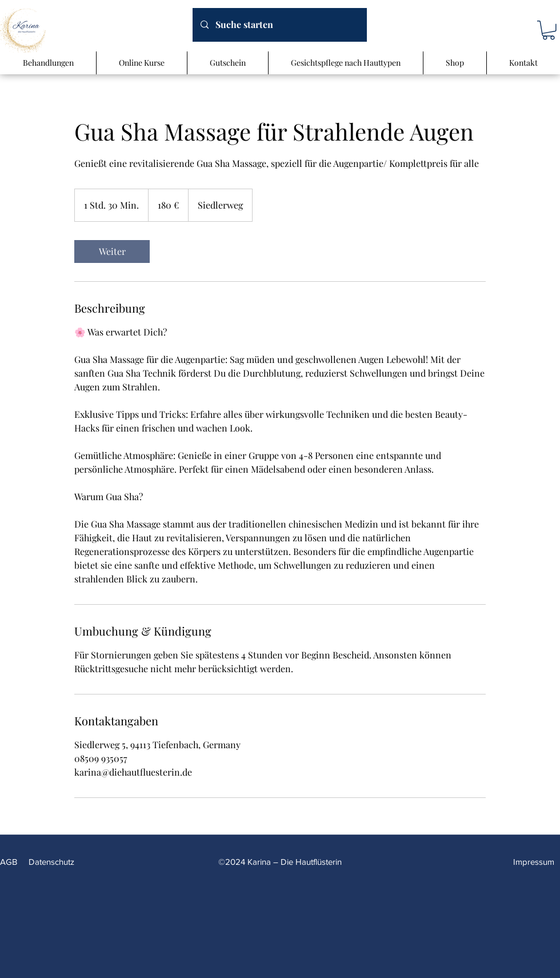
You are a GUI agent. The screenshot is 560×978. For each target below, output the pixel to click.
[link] (112, 252)
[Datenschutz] (55, 862)
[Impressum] (537, 862)
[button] (549, 30)
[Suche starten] (279, 25)
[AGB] (10, 862)
